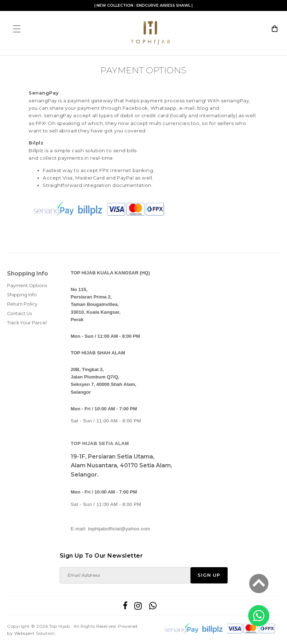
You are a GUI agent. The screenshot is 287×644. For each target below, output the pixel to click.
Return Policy (22, 304)
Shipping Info (22, 295)
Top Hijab (60, 626)
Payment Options (27, 286)
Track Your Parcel (27, 323)
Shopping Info (28, 273)
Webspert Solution (34, 633)
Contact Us (19, 314)
